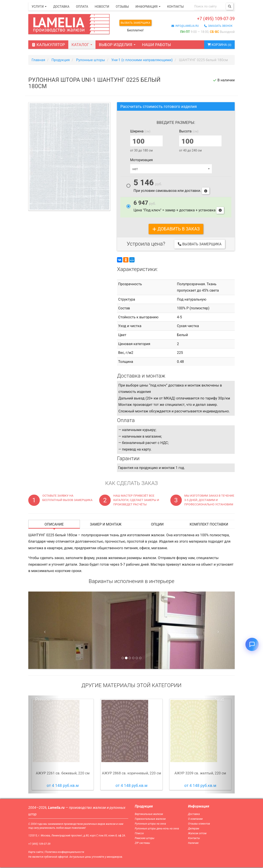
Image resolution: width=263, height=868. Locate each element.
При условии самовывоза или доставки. (171, 187)
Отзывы (122, 7)
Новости (102, 7)
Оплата (82, 7)
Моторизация (141, 161)
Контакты (175, 7)
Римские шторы (145, 839)
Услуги (39, 7)
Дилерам (194, 829)
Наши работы (157, 45)
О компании (195, 820)
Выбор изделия (117, 45)
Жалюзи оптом (197, 834)
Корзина (217, 45)
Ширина (140, 132)
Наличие (193, 844)
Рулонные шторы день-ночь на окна (157, 829)
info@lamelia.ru (185, 27)
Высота (189, 132)
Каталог (82, 45)
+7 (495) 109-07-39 (207, 19)
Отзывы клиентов (199, 824)
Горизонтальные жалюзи (150, 820)
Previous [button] (44, 700)
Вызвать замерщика (139, 23)
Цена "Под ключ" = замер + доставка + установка (179, 207)
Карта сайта (36, 853)
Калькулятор (48, 45)
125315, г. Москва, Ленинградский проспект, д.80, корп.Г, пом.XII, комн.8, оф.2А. (77, 836)
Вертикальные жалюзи (149, 815)
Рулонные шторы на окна (150, 824)
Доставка (61, 7)
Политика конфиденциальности (65, 853)
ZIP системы (142, 844)
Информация (148, 7)
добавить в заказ (176, 230)
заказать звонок (218, 27)
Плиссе (139, 834)
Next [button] (219, 700)
